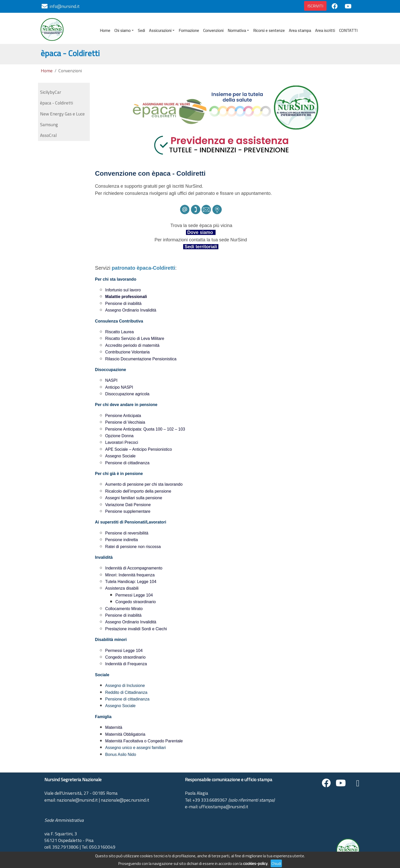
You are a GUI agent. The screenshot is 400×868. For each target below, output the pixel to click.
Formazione (189, 30)
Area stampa (300, 30)
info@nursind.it (65, 6)
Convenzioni (213, 30)
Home (105, 30)
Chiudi (276, 863)
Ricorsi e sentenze (269, 30)
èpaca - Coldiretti (57, 103)
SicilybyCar (51, 92)
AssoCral (48, 135)
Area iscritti (325, 30)
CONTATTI (348, 30)
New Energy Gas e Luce (62, 114)
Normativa (237, 30)
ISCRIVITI (315, 6)
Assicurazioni (160, 30)
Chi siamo (122, 30)
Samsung (49, 124)
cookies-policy (255, 863)
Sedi (141, 30)
